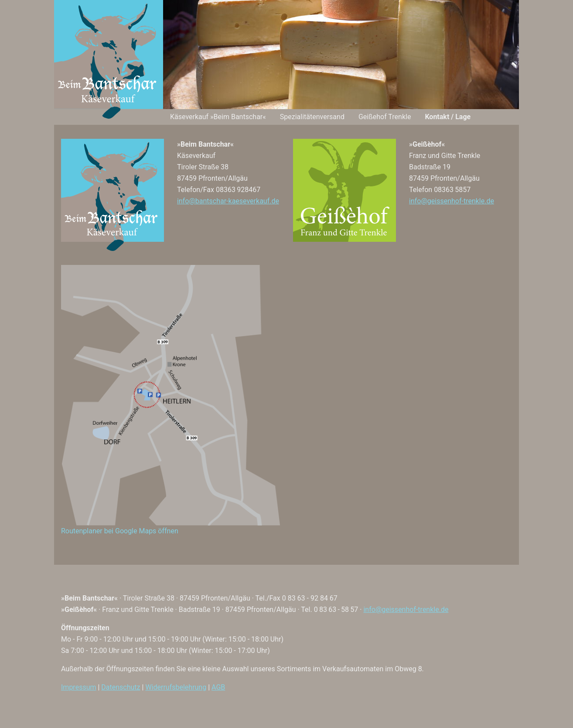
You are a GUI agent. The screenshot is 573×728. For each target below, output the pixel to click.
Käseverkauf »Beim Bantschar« (218, 117)
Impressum (79, 687)
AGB (218, 687)
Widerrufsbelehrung (176, 687)
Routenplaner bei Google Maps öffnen (120, 531)
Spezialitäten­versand (312, 117)
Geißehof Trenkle (385, 117)
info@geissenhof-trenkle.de (452, 201)
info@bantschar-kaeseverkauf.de (228, 201)
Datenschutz (121, 687)
